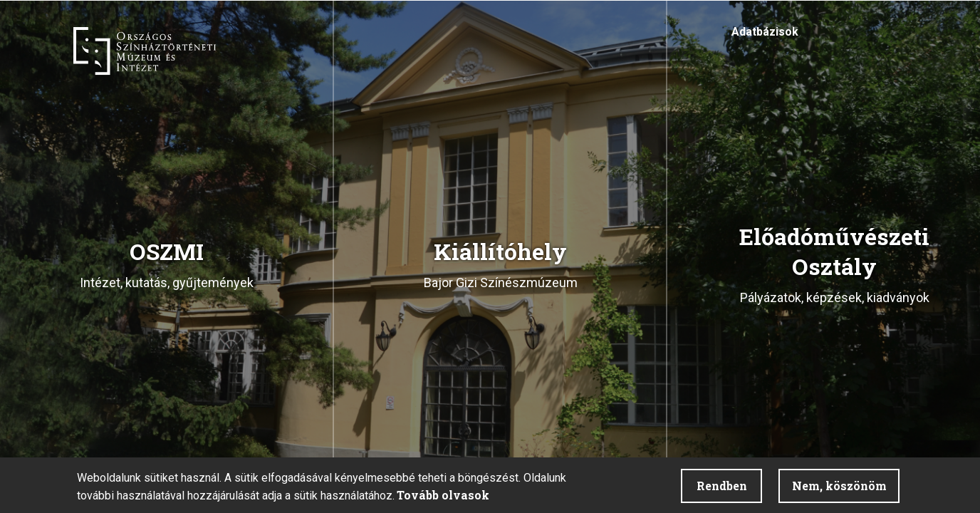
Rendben (722, 486)
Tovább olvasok (443, 495)
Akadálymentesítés (825, 36)
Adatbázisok (765, 32)
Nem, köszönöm (839, 486)
